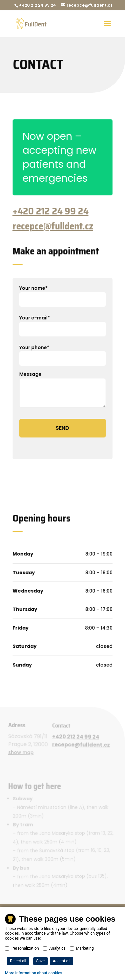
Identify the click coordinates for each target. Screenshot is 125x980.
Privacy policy (29, 936)
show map (22, 753)
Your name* (62, 293)
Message (62, 390)
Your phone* (62, 353)
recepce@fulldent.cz (52, 226)
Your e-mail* (62, 323)
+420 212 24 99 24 (50, 211)
